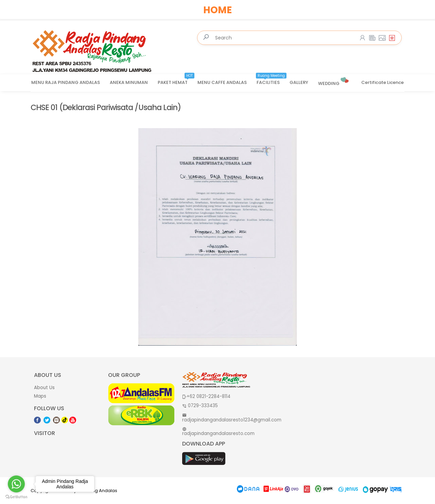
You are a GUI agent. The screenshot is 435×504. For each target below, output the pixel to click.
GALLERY (299, 82)
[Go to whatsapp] (16, 484)
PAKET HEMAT (176, 80)
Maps (40, 396)
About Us (44, 388)
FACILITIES (272, 80)
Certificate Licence (382, 82)
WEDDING (334, 81)
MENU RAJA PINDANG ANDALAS (66, 82)
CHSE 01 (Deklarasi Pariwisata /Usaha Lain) (106, 108)
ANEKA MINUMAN (129, 82)
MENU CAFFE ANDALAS (222, 82)
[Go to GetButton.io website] (16, 497)
